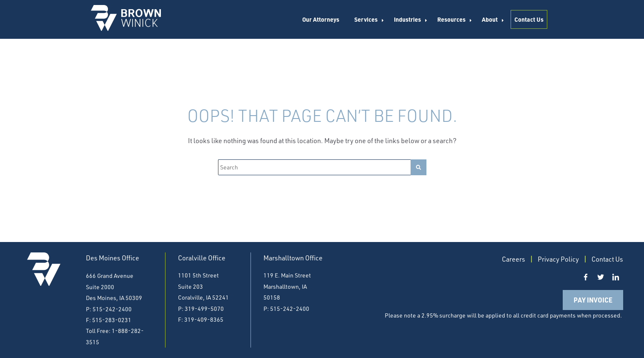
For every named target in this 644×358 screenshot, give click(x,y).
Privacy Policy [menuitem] (558, 259)
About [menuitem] (490, 19)
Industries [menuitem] (407, 19)
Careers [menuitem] (514, 259)
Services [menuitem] (366, 19)
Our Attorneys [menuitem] (321, 19)
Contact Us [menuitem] (529, 19)
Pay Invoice (593, 300)
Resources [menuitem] (451, 19)
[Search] (314, 167)
